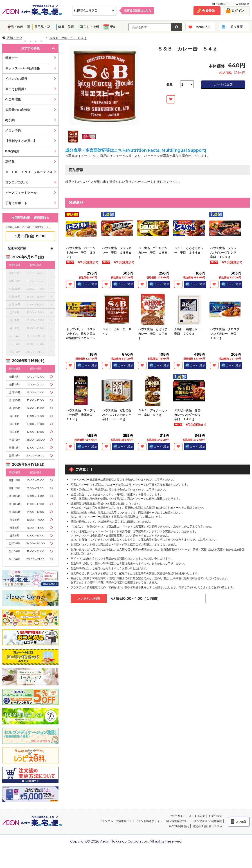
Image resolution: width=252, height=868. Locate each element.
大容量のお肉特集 (18, 110)
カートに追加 (223, 84)
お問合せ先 (216, 816)
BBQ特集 (12, 151)
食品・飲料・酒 (19, 27)
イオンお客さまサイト (149, 821)
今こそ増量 (13, 99)
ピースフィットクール (21, 193)
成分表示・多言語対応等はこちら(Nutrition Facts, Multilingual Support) (136, 150)
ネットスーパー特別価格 (22, 68)
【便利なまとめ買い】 (21, 141)
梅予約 (10, 120)
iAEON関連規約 (179, 826)
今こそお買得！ (16, 89)
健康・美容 (66, 27)
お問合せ (242, 4)
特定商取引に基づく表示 (207, 826)
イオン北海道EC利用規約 (207, 821)
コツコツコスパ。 (18, 182)
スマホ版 (241, 822)
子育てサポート (16, 203)
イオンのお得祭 (16, 79)
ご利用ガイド (222, 4)
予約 (113, 27)
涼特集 (10, 162)
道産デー (11, 58)
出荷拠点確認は (138, 10)
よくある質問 (197, 816)
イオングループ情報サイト (116, 821)
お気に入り (204, 27)
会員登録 (208, 11)
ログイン (238, 11)
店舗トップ (12, 38)
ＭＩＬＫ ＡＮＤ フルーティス (29, 172)
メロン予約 (13, 131)
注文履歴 (237, 27)
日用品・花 (42, 27)
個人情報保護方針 (177, 821)
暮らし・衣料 (90, 27)
